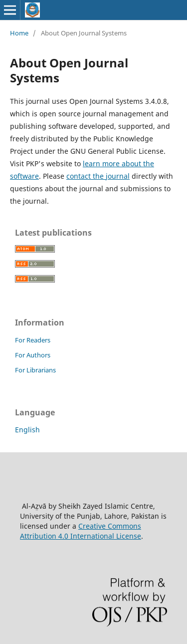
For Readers (33, 340)
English (27, 430)
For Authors (33, 355)
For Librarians (35, 370)
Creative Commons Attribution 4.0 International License (81, 531)
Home (19, 33)
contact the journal (98, 176)
